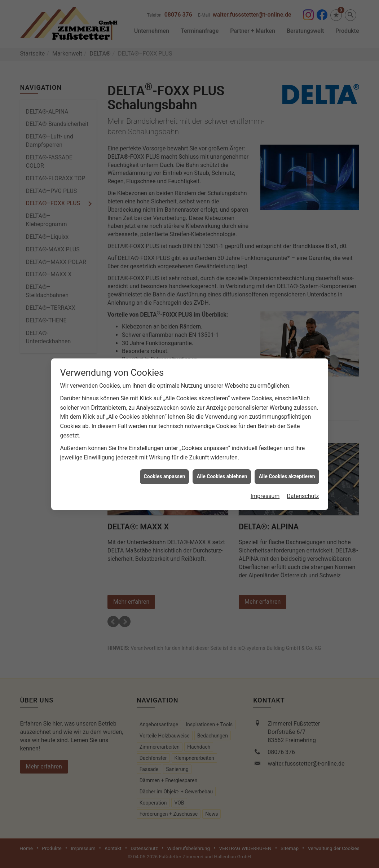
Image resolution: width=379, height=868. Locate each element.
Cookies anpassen (165, 464)
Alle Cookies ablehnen (222, 464)
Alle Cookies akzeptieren (287, 464)
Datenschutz (303, 484)
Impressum (265, 484)
